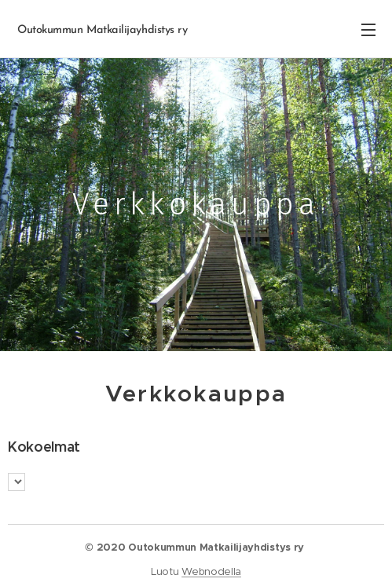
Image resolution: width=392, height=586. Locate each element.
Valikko (368, 30)
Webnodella (211, 571)
